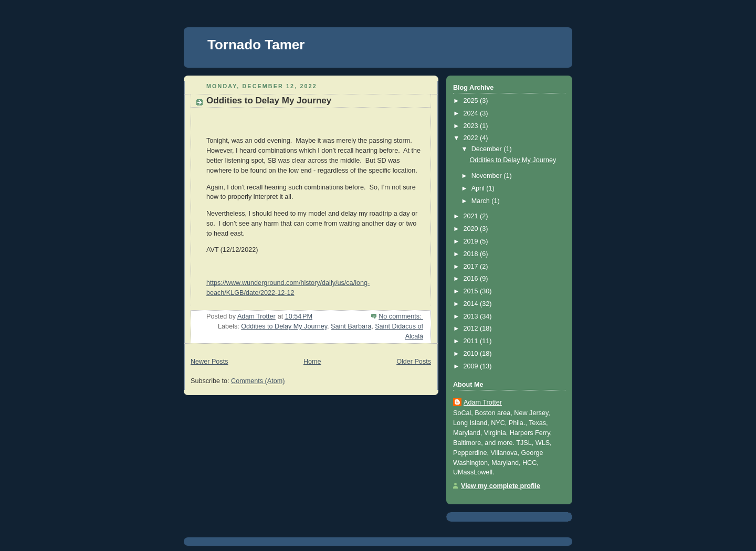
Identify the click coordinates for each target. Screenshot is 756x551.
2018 (472, 254)
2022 (472, 138)
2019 (472, 241)
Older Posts (414, 362)
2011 (472, 341)
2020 (472, 229)
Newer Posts (209, 362)
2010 (472, 354)
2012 (472, 329)
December (488, 149)
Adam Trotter (483, 402)
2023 (472, 126)
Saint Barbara (351, 326)
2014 (472, 304)
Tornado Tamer (256, 45)
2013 (472, 316)
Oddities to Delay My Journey (269, 100)
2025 (472, 101)
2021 (472, 216)
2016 (472, 279)
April (479, 188)
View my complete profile (501, 486)
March (482, 201)
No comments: (401, 316)
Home (312, 362)
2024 (472, 113)
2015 (472, 291)
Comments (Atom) (258, 381)
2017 (472, 267)
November (488, 176)
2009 (472, 366)
